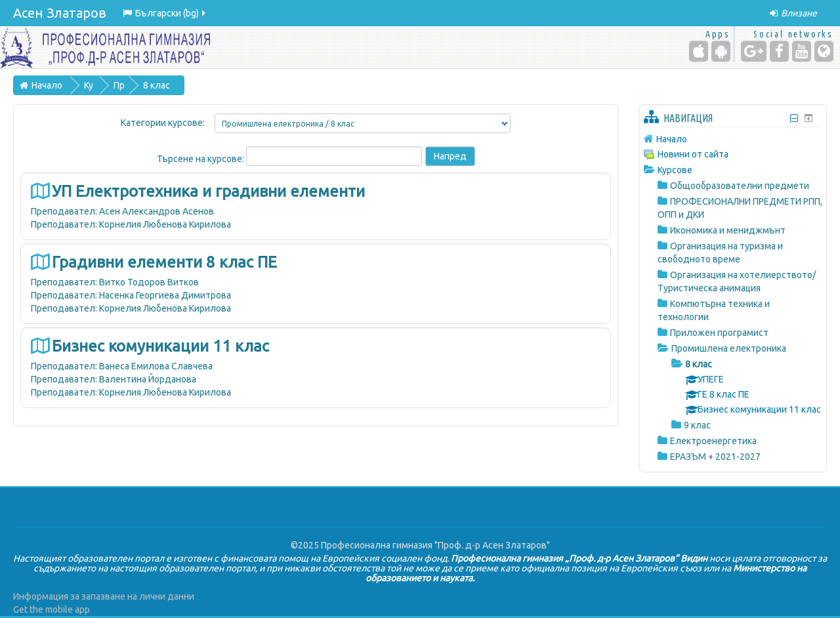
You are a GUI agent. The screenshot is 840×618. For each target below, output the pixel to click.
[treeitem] (733, 139)
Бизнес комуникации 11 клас (160, 346)
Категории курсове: (163, 123)
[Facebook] (779, 51)
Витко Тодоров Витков (149, 282)
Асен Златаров (60, 13)
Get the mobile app (52, 609)
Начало (672, 139)
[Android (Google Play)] (721, 51)
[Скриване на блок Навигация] (794, 118)
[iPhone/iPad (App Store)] (699, 51)
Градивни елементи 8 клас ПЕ (164, 262)
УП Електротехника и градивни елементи (208, 191)
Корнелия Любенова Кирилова (165, 224)
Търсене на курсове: (201, 159)
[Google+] (754, 51)
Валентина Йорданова (148, 379)
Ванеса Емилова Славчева (156, 366)
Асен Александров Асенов (157, 211)
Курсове (675, 170)
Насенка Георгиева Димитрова (165, 295)
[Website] (824, 51)
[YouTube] (802, 51)
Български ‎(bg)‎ (165, 13)
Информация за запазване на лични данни (104, 596)
